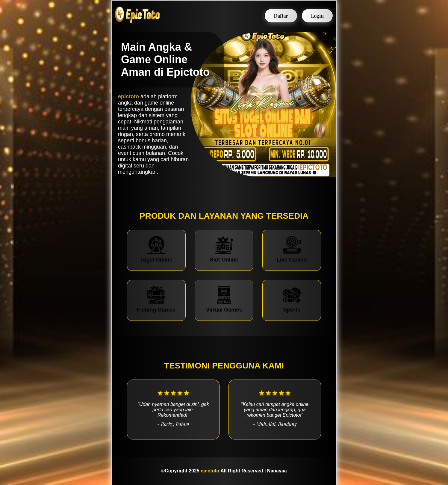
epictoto (128, 96)
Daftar (281, 16)
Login (317, 16)
